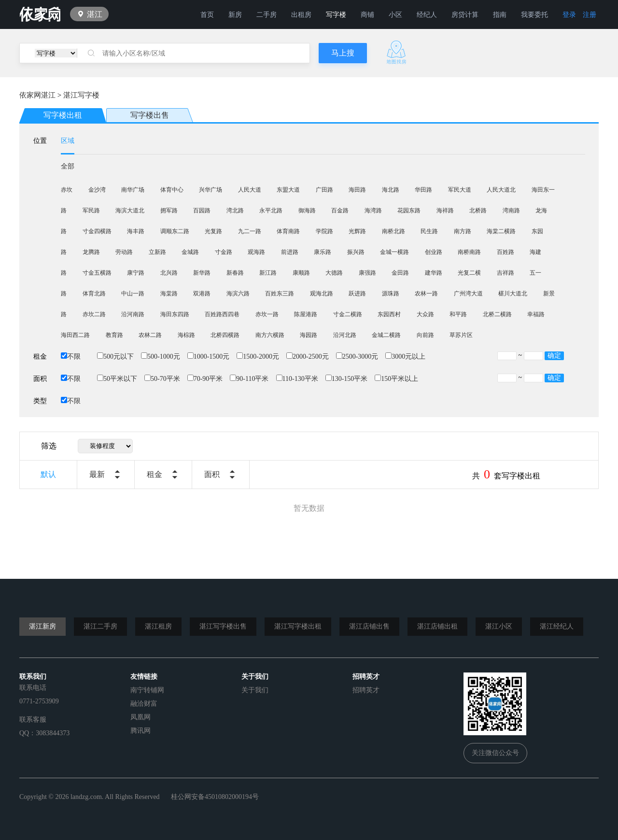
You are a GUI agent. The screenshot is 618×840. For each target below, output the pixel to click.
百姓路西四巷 (222, 314)
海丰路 (136, 231)
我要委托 (534, 15)
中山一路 (133, 294)
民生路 (429, 231)
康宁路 (136, 273)
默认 (48, 474)
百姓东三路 (280, 294)
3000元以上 (405, 357)
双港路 (202, 294)
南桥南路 (469, 252)
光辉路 (357, 231)
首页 (207, 15)
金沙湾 (97, 190)
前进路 (290, 252)
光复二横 (469, 273)
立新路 (157, 252)
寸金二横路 (348, 314)
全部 (68, 166)
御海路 (307, 210)
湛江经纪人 (557, 626)
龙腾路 (91, 252)
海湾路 (373, 210)
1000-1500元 (209, 357)
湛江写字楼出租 (298, 626)
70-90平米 (205, 379)
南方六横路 (270, 335)
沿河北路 (345, 335)
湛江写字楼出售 (223, 626)
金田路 (400, 273)
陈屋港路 (306, 314)
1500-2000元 (258, 357)
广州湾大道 (468, 294)
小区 (395, 15)
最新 (97, 474)
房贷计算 (465, 15)
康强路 (367, 273)
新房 (235, 15)
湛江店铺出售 (369, 626)
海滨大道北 (130, 210)
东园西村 (389, 314)
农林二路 (150, 335)
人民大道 (250, 190)
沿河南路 (133, 314)
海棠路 (169, 294)
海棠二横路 (501, 231)
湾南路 (511, 210)
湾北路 (235, 210)
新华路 (202, 273)
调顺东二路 (175, 231)
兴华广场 (211, 190)
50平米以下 (117, 379)
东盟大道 (288, 190)
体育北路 (94, 294)
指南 (500, 15)
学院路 (324, 231)
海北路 (391, 190)
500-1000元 (161, 357)
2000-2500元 (308, 357)
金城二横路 (386, 335)
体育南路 (288, 231)
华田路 (423, 190)
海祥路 (445, 210)
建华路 (434, 273)
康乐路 (323, 252)
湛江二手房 (100, 626)
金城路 (190, 252)
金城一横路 (394, 252)
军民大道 (460, 190)
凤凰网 (140, 717)
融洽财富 (144, 704)
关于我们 (255, 690)
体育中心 (172, 190)
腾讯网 (140, 731)
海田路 (357, 190)
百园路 (202, 210)
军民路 (91, 210)
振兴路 (356, 252)
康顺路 (301, 273)
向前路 (425, 335)
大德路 (334, 273)
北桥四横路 (225, 335)
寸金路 (224, 252)
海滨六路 (238, 294)
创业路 (434, 252)
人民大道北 (501, 190)
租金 (154, 474)
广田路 (324, 190)
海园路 (309, 335)
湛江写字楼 (81, 95)
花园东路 (409, 210)
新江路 (268, 273)
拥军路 (169, 210)
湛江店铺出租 (437, 626)
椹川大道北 (513, 294)
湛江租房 (158, 626)
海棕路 (186, 335)
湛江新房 (42, 626)
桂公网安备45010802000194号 (215, 797)
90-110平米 (249, 379)
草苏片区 (461, 335)
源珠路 (391, 294)
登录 (569, 15)
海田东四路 (175, 314)
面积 (212, 474)
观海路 (256, 252)
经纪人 (427, 15)
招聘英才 (366, 690)
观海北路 (322, 294)
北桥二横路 (497, 314)
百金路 (340, 210)
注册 (590, 15)
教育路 (114, 335)
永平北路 (271, 210)
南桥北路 (393, 231)
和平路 (458, 314)
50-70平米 (162, 379)
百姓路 (506, 252)
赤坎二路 (94, 314)
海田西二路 (75, 335)
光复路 (213, 231)
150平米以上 (396, 379)
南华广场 (133, 190)
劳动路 (124, 252)
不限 (71, 357)
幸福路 (536, 314)
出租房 (301, 15)
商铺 (367, 15)
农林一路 (426, 294)
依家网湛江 (37, 95)
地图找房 (396, 52)
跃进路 (357, 294)
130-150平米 (347, 379)
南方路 (463, 231)
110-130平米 (297, 379)
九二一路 (250, 231)
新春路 (235, 273)
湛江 (95, 14)
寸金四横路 (97, 231)
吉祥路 (506, 273)
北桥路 (478, 210)
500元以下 (115, 357)
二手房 (267, 15)
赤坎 (67, 190)
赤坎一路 (267, 314)
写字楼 (336, 15)
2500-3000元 (357, 357)
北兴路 (169, 273)
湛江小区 (499, 626)
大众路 (425, 314)
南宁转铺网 (147, 690)
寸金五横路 (97, 273)
